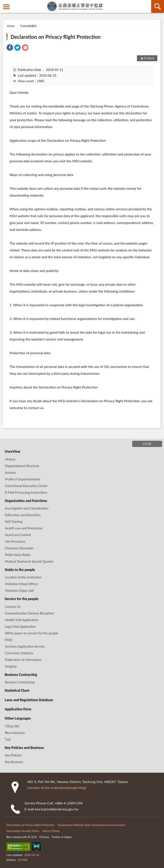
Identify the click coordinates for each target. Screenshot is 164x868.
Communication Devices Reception (29, 613)
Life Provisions (15, 541)
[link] (10, 48)
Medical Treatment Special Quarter (29, 561)
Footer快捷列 (29, 26)
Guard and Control (18, 535)
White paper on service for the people (31, 633)
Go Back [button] (149, 58)
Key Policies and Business (24, 748)
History (10, 459)
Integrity (11, 666)
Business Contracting (21, 675)
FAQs (9, 640)
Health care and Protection (24, 528)
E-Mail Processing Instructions (26, 492)
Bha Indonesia (15, 733)
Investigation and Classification (27, 508)
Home (11, 26)
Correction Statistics (19, 653)
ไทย (8, 739)
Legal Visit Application (20, 626)
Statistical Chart (17, 690)
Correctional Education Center (26, 486)
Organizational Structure (22, 466)
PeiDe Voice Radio (18, 555)
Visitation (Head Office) (21, 584)
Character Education (19, 548)
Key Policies (13, 755)
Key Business (14, 762)
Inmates (10, 472)
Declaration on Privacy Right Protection (56, 37)
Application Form (18, 709)
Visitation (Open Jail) (19, 590)
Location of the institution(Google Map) (57, 788)
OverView (12, 451)
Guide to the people (20, 570)
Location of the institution (23, 577)
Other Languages (18, 718)
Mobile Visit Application (22, 620)
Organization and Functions (26, 501)
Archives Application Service (25, 646)
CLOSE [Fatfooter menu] (147, 444)
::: (3, 3)
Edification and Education (23, 515)
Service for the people (22, 599)
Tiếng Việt (12, 726)
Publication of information (23, 660)
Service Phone (51, 831)
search (158, 6)
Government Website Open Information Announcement (92, 825)
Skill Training (14, 521)
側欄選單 (6, 7)
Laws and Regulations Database (29, 700)
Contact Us (13, 607)
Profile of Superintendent (23, 479)
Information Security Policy (23, 831)
